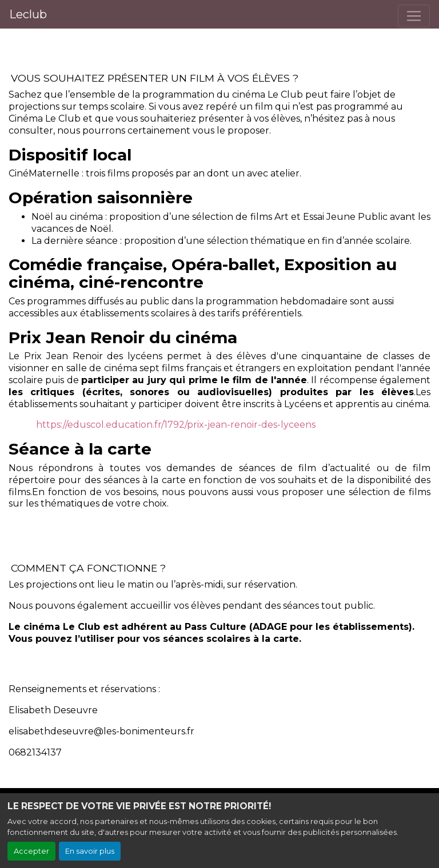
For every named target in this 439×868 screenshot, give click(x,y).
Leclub (28, 14)
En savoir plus (90, 851)
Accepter (31, 851)
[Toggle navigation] (414, 16)
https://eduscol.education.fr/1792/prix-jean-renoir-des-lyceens (176, 425)
